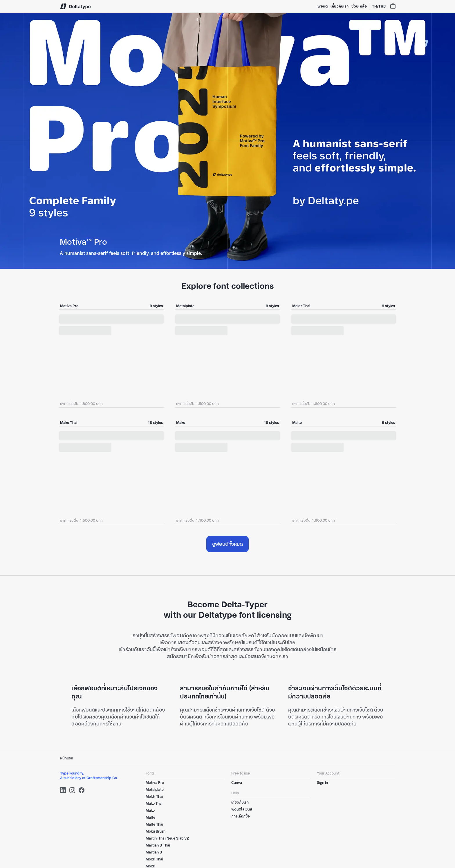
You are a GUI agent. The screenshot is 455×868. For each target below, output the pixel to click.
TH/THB (379, 6)
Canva (237, 783)
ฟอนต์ (323, 6)
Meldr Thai (154, 796)
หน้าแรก (67, 758)
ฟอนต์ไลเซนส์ (242, 809)
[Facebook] (82, 790)
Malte (150, 817)
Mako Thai (154, 803)
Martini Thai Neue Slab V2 (167, 838)
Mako (150, 810)
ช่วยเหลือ (359, 6)
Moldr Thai (154, 859)
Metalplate (155, 789)
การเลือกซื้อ (241, 816)
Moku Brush (156, 831)
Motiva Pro (155, 783)
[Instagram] (72, 790)
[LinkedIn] (63, 790)
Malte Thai (154, 824)
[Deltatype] (76, 6)
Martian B (154, 852)
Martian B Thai (158, 845)
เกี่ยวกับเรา (340, 6)
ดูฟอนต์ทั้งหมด (228, 544)
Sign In (322, 783)
